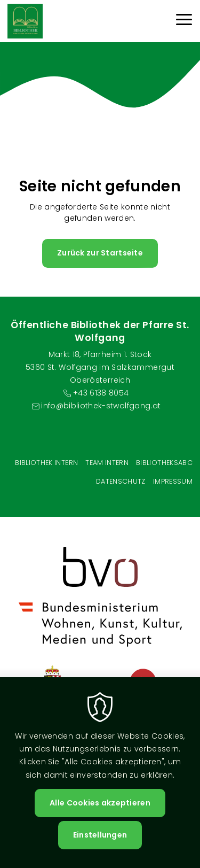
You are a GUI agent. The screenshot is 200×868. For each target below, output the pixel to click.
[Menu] (184, 21)
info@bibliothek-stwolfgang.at (101, 406)
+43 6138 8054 (101, 393)
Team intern (107, 463)
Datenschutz (121, 481)
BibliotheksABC (164, 463)
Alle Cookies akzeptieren (100, 803)
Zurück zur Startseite (100, 253)
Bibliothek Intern (46, 463)
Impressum (173, 481)
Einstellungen (100, 835)
